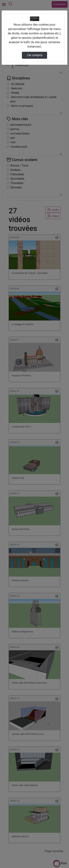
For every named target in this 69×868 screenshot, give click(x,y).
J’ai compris (34, 55)
